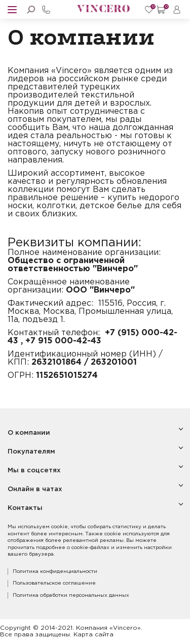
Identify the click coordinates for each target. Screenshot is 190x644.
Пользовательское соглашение (54, 583)
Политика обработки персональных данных (71, 595)
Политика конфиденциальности (55, 572)
